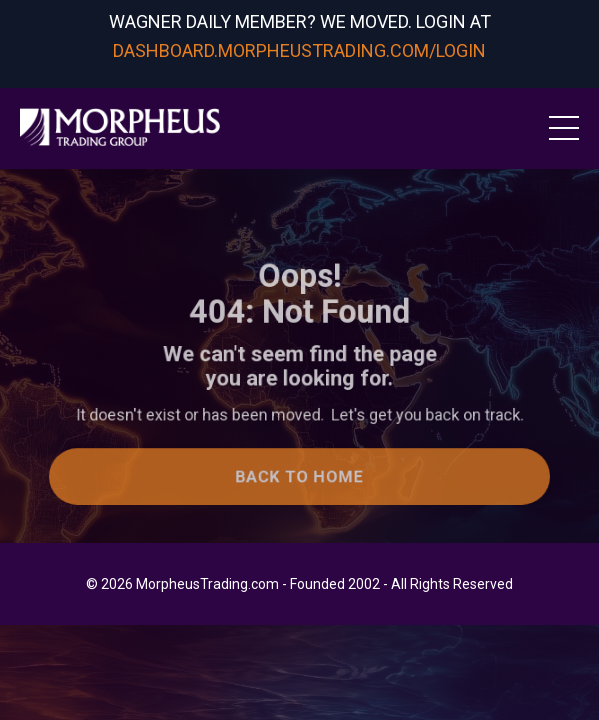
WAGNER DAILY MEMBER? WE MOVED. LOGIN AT (300, 21)
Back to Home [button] (299, 479)
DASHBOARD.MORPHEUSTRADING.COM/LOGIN (299, 50)
